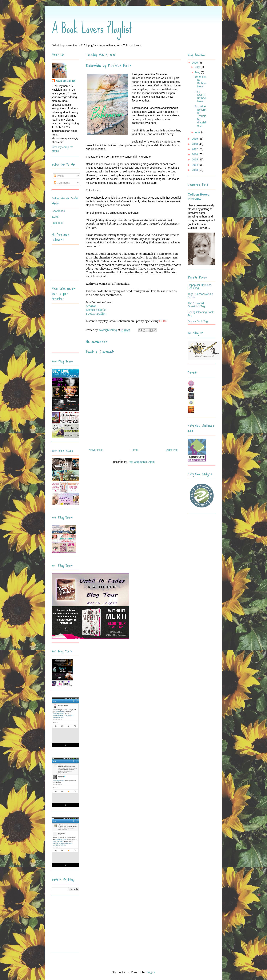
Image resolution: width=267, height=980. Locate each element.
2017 (195, 149)
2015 (195, 159)
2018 (195, 144)
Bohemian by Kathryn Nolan (200, 81)
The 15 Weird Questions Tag (196, 305)
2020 (195, 63)
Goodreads (58, 211)
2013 (195, 170)
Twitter (56, 217)
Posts (59, 176)
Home (134, 450)
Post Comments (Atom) (142, 462)
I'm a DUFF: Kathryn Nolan (200, 96)
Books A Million (96, 314)
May (198, 72)
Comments (62, 183)
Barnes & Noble (96, 310)
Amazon (91, 306)
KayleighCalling (65, 81)
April (198, 132)
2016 (195, 154)
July (198, 67)
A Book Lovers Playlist (92, 28)
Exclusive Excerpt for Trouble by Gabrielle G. (200, 116)
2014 (195, 165)
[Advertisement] (75, 925)
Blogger (150, 972)
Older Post (172, 450)
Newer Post (96, 450)
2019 (195, 139)
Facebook (57, 223)
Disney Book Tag (198, 321)
